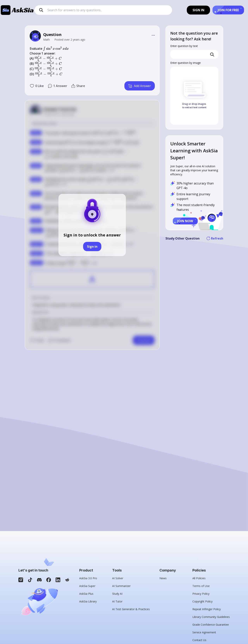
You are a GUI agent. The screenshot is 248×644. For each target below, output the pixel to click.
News (163, 578)
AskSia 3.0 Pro (88, 578)
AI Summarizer (121, 586)
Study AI (117, 594)
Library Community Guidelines (211, 617)
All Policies (199, 578)
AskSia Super (87, 586)
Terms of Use (201, 586)
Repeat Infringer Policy (207, 609)
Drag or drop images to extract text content (194, 106)
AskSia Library (88, 601)
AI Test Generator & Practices (131, 609)
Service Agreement (204, 632)
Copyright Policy (202, 601)
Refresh (215, 238)
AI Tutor (117, 601)
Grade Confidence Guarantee (211, 625)
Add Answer (140, 86)
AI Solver (118, 578)
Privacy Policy (201, 594)
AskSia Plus (86, 594)
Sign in (92, 247)
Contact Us (199, 640)
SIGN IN (198, 10)
